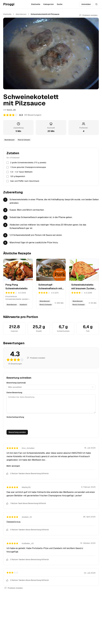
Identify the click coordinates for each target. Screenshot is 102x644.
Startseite (36, 4)
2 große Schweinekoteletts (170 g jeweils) (28, 163)
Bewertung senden (17, 432)
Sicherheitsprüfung (15, 417)
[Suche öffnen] (96, 4)
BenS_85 (11, 110)
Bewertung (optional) (16, 383)
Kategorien (49, 4)
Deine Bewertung (14, 393)
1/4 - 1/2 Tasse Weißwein (21, 172)
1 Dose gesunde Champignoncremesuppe (28, 167)
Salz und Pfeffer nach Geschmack (25, 181)
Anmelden (86, 4)
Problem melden (88, 15)
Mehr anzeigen (13, 466)
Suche (60, 4)
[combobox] (51, 387)
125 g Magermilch (18, 176)
